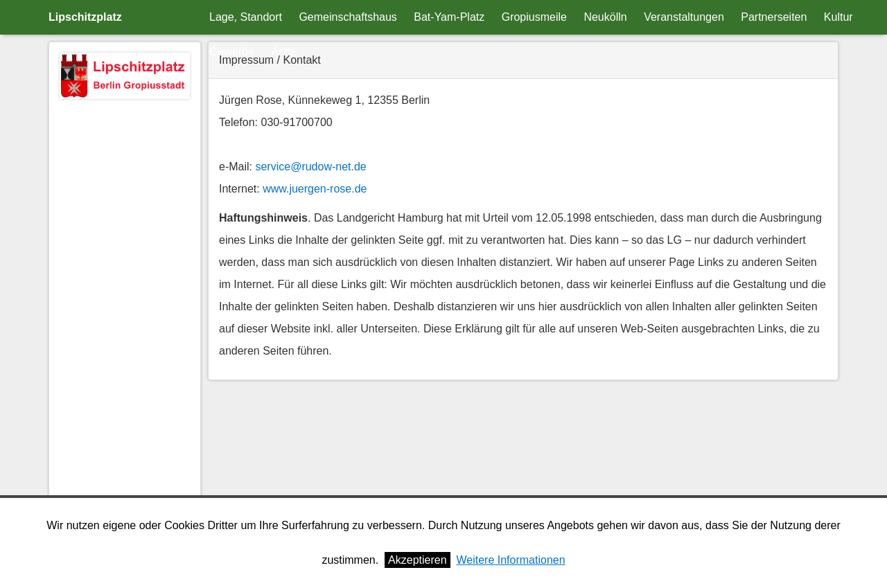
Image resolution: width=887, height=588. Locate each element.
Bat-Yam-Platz (449, 17)
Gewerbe (232, 52)
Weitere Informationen (510, 560)
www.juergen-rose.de (315, 189)
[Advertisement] (125, 314)
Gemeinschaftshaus (348, 17)
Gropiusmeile (534, 17)
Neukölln (605, 17)
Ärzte (284, 52)
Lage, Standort (246, 17)
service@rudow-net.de (310, 167)
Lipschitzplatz (85, 17)
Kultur (838, 17)
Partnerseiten (774, 17)
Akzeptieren (418, 560)
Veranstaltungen (684, 17)
